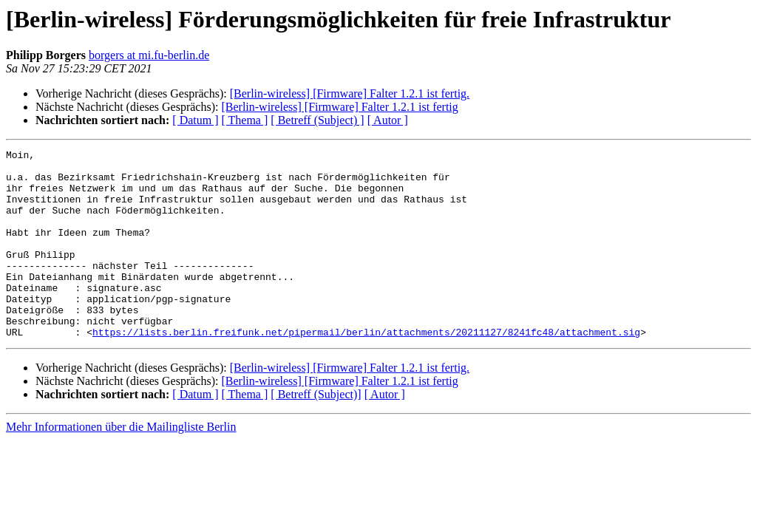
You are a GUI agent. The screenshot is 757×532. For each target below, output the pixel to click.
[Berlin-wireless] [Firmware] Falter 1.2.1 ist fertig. (350, 93)
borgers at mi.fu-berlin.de (149, 55)
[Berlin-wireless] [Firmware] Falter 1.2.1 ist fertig (339, 107)
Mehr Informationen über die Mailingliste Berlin (121, 464)
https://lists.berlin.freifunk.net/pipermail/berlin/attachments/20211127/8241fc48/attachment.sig (366, 369)
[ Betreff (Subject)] (316, 432)
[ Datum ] (195, 120)
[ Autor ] (388, 120)
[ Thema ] (245, 120)
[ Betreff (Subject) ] (317, 120)
